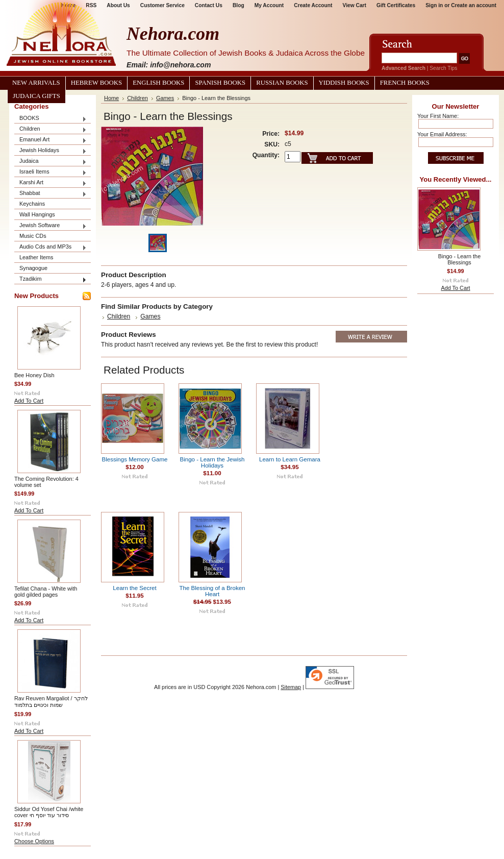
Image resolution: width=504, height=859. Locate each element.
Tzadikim (51, 279)
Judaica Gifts (36, 96)
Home (111, 98)
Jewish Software (51, 226)
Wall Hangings (37, 214)
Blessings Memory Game (135, 459)
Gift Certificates (396, 5)
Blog (238, 5)
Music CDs (33, 236)
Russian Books (282, 83)
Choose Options (34, 841)
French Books (405, 83)
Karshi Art (51, 183)
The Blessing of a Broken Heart (212, 591)
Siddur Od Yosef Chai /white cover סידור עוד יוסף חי (49, 812)
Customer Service (162, 5)
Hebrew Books (96, 83)
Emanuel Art (51, 140)
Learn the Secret (134, 588)
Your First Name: (438, 116)
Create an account (474, 5)
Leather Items (36, 257)
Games (165, 98)
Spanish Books (220, 83)
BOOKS (51, 119)
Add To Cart (29, 401)
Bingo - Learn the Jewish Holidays (212, 462)
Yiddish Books (344, 83)
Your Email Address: (442, 134)
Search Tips (443, 68)
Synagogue (33, 268)
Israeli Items (51, 172)
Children (51, 129)
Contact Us (209, 5)
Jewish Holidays (51, 151)
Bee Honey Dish (34, 375)
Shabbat (51, 194)
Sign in (434, 5)
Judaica (51, 162)
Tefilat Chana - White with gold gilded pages (46, 592)
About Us (118, 5)
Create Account (313, 5)
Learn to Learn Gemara (290, 459)
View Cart (355, 5)
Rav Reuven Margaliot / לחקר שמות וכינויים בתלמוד (51, 702)
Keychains (32, 204)
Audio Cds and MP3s (51, 247)
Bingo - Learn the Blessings (459, 259)
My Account (269, 5)
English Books (158, 83)
